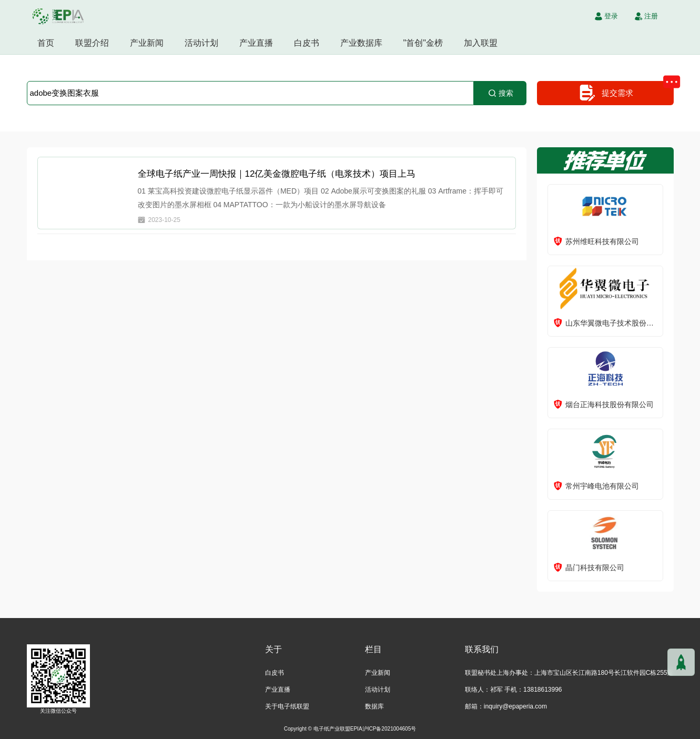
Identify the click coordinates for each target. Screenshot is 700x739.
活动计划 (201, 43)
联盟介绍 (92, 43)
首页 (46, 43)
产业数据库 (361, 43)
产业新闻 (147, 43)
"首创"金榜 (423, 43)
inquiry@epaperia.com (515, 706)
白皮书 (307, 43)
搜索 (500, 93)
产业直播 (256, 43)
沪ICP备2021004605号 (389, 729)
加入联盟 (481, 43)
